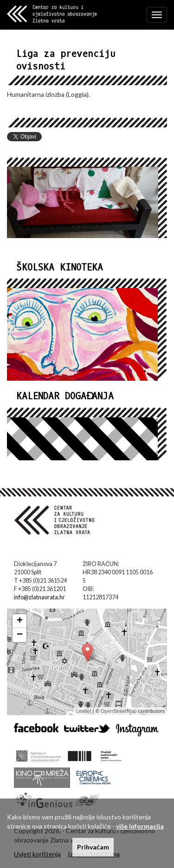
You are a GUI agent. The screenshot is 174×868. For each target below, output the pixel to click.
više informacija (140, 826)
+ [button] (20, 621)
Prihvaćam (93, 847)
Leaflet (84, 711)
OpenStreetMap (119, 711)
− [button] (20, 635)
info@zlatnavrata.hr (39, 597)
